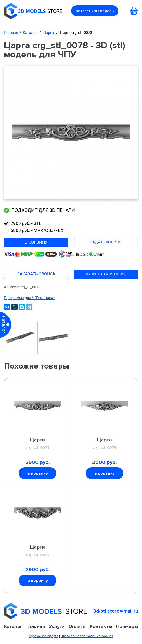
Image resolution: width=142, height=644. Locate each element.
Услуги (57, 626)
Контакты (101, 626)
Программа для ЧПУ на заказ (30, 298)
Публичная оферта (44, 636)
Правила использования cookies (87, 636)
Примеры (127, 626)
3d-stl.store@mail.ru (116, 611)
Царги (49, 33)
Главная (11, 33)
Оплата (77, 626)
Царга (104, 444)
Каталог (30, 33)
